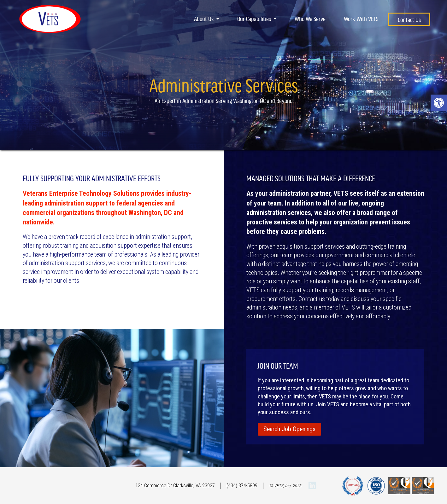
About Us (206, 19)
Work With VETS (361, 19)
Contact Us (409, 20)
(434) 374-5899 (242, 486)
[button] (439, 103)
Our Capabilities (257, 19)
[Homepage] (50, 36)
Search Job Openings (289, 429)
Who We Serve (310, 19)
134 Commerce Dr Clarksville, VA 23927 (175, 486)
